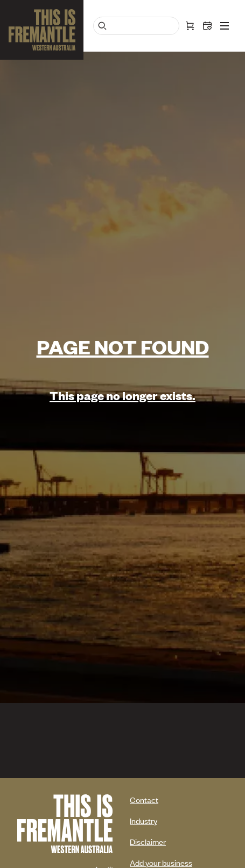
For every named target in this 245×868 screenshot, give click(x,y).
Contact (144, 799)
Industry (143, 820)
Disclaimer (148, 841)
